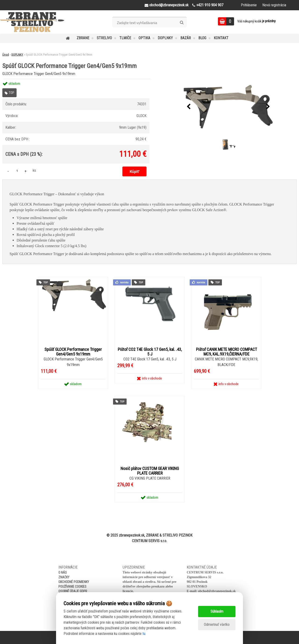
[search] (182, 23)
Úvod (6, 55)
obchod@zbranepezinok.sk (217, 591)
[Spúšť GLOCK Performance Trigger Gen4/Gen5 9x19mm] (228, 107)
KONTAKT (221, 38)
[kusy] (17, 171)
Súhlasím (217, 611)
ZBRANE (83, 38)
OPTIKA (144, 38)
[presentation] (189, 107)
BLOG (202, 38)
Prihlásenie (249, 5)
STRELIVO (104, 38)
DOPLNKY (165, 38)
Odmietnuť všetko (217, 624)
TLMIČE (125, 38)
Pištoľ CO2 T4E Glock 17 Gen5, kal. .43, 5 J (150, 352)
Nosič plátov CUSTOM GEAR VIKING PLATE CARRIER (150, 471)
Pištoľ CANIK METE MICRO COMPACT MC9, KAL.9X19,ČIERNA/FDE (226, 352)
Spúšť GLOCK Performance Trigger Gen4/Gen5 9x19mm (73, 352)
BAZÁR (186, 38)
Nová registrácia (274, 5)
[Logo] (32, 22)
